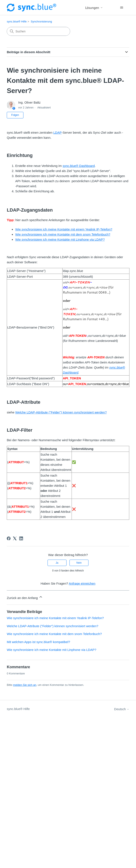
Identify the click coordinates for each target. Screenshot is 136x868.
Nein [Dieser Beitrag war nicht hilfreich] (79, 563)
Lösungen (94, 8)
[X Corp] (15, 538)
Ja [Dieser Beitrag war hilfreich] (57, 563)
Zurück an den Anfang (25, 597)
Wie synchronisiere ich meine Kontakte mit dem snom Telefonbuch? (63, 234)
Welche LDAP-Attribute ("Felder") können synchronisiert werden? (61, 412)
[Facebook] (9, 538)
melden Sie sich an (25, 685)
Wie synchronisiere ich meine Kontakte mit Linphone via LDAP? (60, 239)
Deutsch (122, 709)
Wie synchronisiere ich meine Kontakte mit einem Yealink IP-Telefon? (64, 229)
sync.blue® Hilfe (17, 21)
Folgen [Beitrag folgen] (15, 115)
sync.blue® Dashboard (79, 166)
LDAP (58, 132)
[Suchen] (38, 31)
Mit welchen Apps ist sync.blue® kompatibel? (38, 642)
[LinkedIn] (21, 538)
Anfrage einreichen (82, 583)
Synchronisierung (41, 21)
